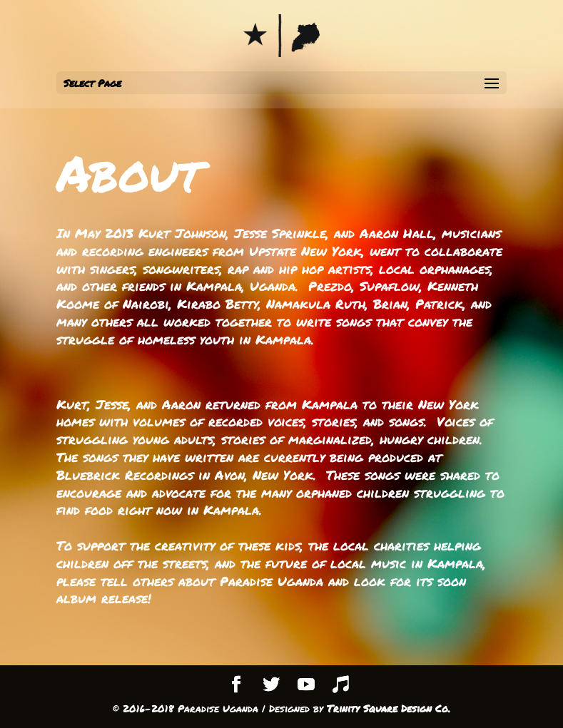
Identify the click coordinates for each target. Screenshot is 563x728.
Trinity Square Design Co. (389, 708)
